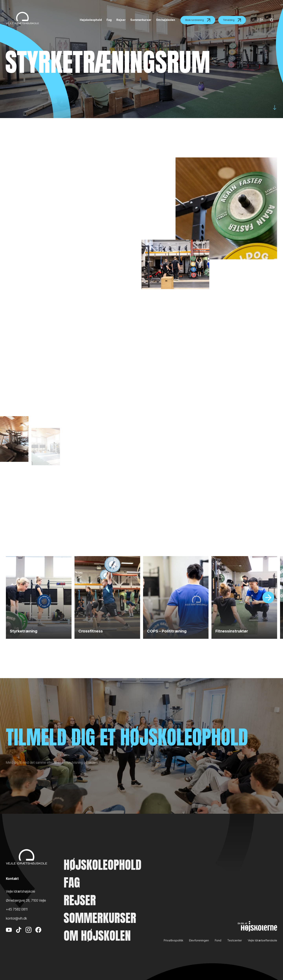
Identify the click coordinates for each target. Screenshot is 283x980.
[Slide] (268, 597)
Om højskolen (97, 936)
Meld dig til (74, 788)
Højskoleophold (103, 865)
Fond (218, 940)
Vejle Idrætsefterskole (262, 940)
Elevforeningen (199, 940)
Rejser (80, 900)
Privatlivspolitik (173, 940)
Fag (72, 883)
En (261, 20)
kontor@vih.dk (16, 918)
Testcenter (235, 940)
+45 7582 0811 (17, 909)
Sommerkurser (100, 918)
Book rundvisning (198, 20)
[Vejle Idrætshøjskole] (22, 18)
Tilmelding (232, 20)
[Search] (271, 20)
